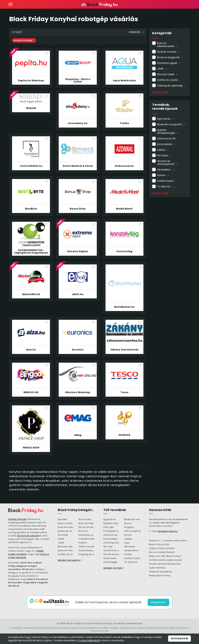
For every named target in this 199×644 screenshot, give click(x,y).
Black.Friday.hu (75, 623)
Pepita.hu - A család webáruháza (168, 541)
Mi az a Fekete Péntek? (162, 552)
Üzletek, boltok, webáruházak (165, 560)
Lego (127, 543)
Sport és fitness (66, 551)
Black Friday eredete (26, 552)
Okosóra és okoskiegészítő (168, 163)
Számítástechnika (87, 551)
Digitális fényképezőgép (168, 131)
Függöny (129, 527)
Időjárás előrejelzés (160, 572)
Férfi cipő (109, 527)
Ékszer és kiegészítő (170, 57)
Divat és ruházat (169, 52)
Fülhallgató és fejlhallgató (112, 531)
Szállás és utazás (169, 80)
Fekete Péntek (17, 519)
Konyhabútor (166, 144)
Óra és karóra (111, 554)
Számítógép (110, 562)
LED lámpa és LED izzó (112, 543)
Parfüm (163, 175)
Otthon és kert (87, 547)
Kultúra (83, 543)
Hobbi (61, 539)
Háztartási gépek (169, 63)
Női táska (164, 155)
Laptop (163, 150)
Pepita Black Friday (160, 576)
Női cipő (108, 547)
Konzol (128, 535)
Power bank (110, 558)
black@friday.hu (168, 531)
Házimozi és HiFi (168, 139)
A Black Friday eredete (162, 548)
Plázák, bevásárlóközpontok (165, 564)
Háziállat (63, 535)
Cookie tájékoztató (89, 640)
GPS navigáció (132, 531)
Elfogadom (180, 638)
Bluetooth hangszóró (172, 124)
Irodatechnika (86, 539)
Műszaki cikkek (168, 74)
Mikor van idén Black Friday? (165, 556)
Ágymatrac (166, 119)
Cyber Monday (157, 568)
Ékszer (128, 523)
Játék (162, 69)
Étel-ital (83, 531)
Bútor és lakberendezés (167, 45)
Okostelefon (166, 170)
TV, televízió (166, 186)
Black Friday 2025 (159, 545)
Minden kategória (69, 560)
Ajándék (62, 520)
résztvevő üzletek (28, 536)
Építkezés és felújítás (66, 531)
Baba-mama (65, 523)
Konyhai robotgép (23, 40)
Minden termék (113, 568)
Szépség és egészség (172, 86)
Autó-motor (85, 520)
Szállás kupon (167, 181)
